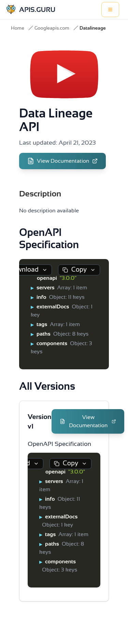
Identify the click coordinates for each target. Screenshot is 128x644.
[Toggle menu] (110, 10)
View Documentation (62, 161)
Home (18, 28)
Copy (79, 269)
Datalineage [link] (93, 28)
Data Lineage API (56, 120)
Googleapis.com (52, 28)
